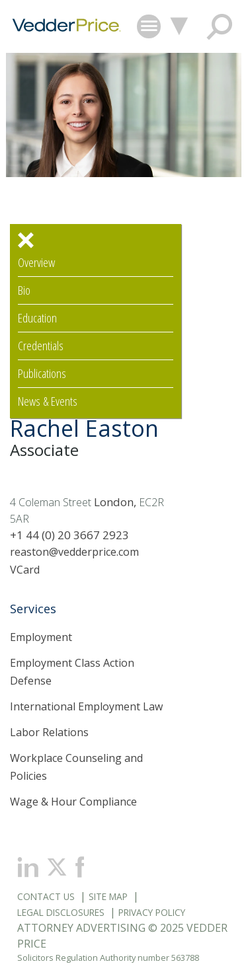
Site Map (108, 896)
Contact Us (46, 896)
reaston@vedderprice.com (74, 552)
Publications (42, 374)
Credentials (41, 346)
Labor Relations (49, 732)
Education (37, 318)
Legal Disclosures (61, 912)
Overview (36, 263)
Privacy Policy (152, 912)
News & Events (48, 401)
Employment (41, 637)
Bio (24, 290)
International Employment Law (86, 706)
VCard (25, 570)
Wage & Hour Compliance (73, 802)
